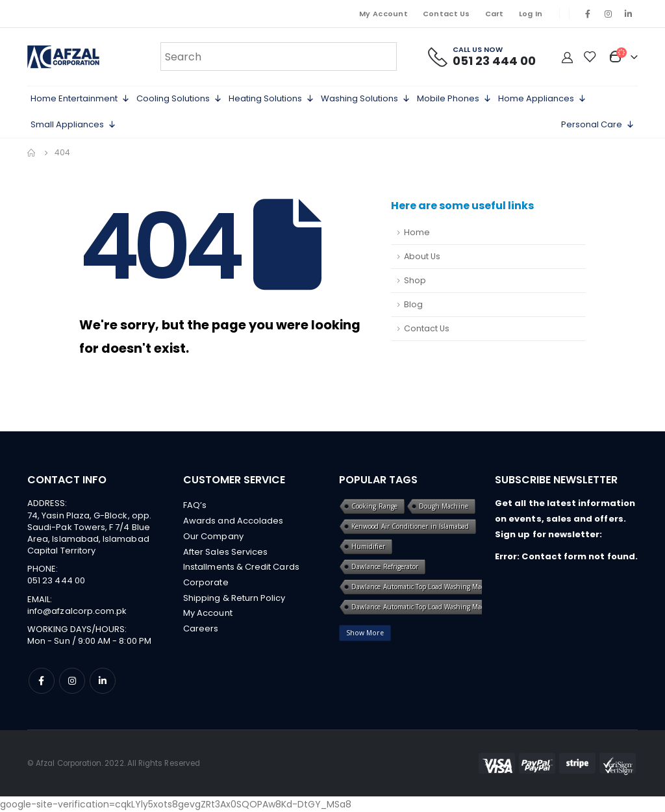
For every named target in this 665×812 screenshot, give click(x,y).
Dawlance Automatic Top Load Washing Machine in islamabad (445, 587)
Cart (495, 14)
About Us (422, 256)
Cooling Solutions (179, 99)
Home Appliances (542, 99)
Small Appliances (73, 125)
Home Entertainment (80, 99)
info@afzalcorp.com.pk (77, 611)
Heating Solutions (271, 99)
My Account (383, 14)
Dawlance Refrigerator (385, 566)
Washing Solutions (366, 99)
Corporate (206, 583)
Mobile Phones (454, 99)
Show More (365, 633)
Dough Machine (444, 506)
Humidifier (368, 546)
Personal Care (598, 125)
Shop (415, 280)
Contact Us (446, 14)
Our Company (213, 536)
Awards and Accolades (233, 521)
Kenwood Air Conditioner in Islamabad (410, 526)
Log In (531, 14)
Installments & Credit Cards (241, 567)
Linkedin (103, 681)
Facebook (42, 681)
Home (417, 232)
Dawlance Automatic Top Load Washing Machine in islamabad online (456, 607)
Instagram (72, 681)
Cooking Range (374, 506)
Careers (201, 630)
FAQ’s (195, 505)
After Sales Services (225, 552)
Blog (413, 304)
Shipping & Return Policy (234, 599)
